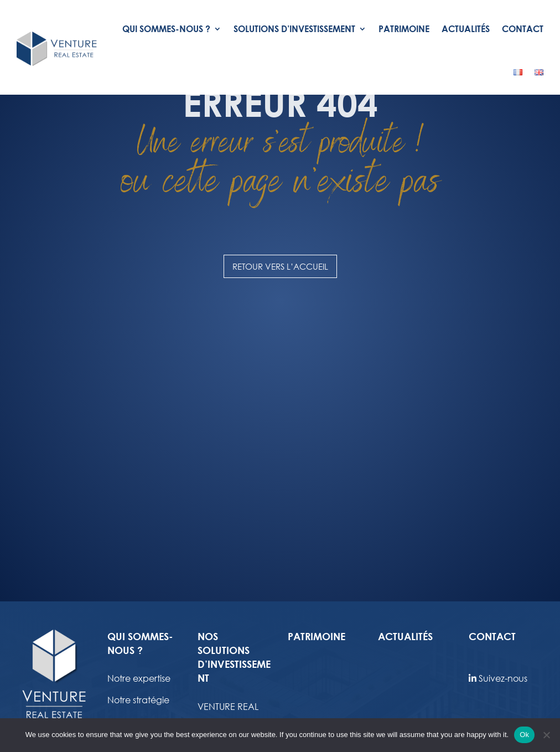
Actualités (466, 29)
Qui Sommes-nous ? (166, 29)
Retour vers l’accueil (280, 361)
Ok (524, 735)
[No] (546, 735)
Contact (523, 29)
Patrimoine (404, 29)
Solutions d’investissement (294, 29)
